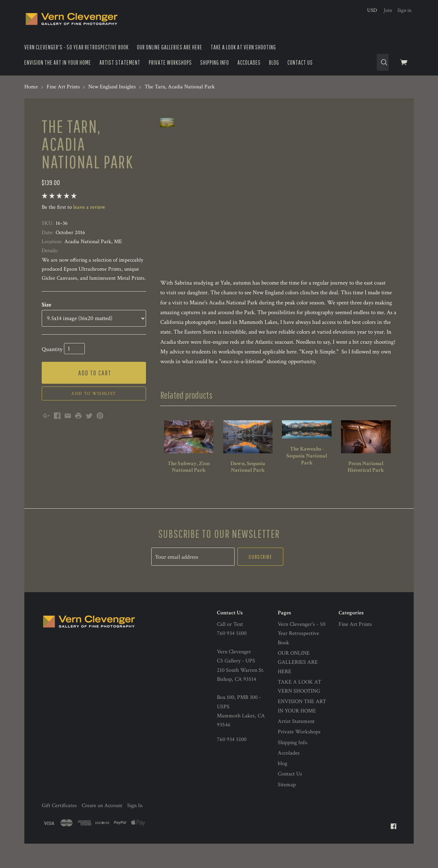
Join (388, 10)
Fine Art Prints (355, 635)
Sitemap (287, 795)
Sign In (135, 816)
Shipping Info (215, 62)
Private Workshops (170, 62)
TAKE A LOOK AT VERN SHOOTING (243, 47)
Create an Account (102, 816)
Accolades (249, 62)
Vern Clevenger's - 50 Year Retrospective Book (76, 47)
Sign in (404, 10)
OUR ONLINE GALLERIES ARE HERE (170, 47)
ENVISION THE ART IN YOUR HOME (58, 62)
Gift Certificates (59, 816)
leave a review (89, 207)
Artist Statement (120, 62)
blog (274, 62)
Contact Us (300, 62)
